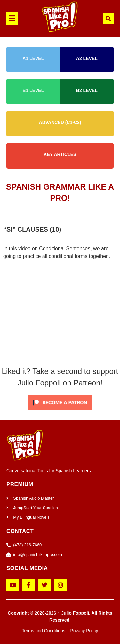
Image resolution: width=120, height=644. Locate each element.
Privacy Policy (84, 631)
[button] (14, 18)
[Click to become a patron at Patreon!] (60, 412)
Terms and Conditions (43, 631)
